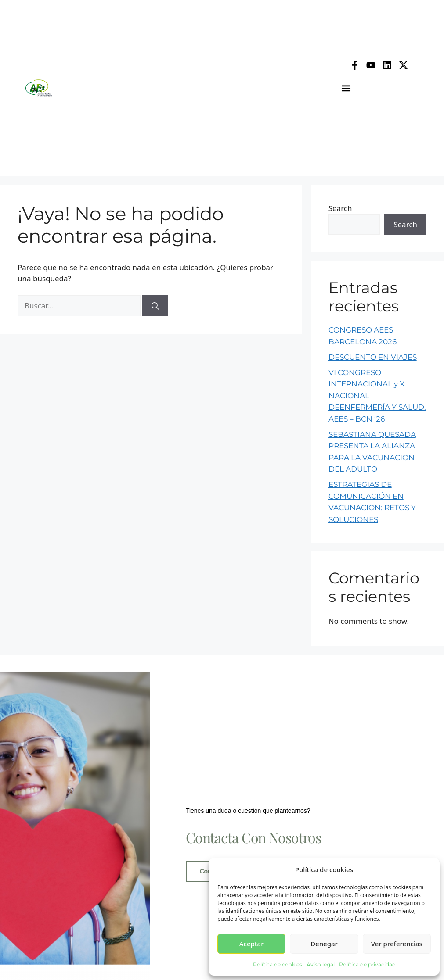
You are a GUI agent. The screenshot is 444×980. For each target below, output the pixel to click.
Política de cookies (278, 964)
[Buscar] (155, 306)
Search (340, 208)
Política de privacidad (367, 964)
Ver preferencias (397, 944)
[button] (346, 88)
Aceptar (252, 944)
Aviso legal (321, 964)
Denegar (324, 944)
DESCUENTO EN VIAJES (373, 357)
